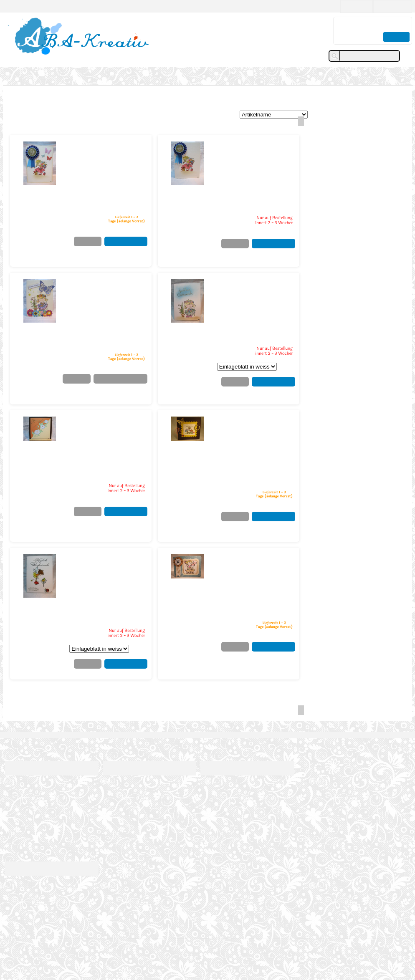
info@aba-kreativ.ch (44, 931)
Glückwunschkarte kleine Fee (99, 561)
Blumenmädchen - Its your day (253, 148)
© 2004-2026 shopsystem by (207, 946)
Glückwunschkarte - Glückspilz (250, 423)
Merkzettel (81, 242)
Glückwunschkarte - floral (102, 423)
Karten (17, 76)
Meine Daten (214, 785)
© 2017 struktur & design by (208, 952)
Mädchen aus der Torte (255, 557)
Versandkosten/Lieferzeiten (34, 793)
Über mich (114, 785)
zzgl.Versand (133, 210)
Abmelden (211, 808)
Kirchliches (43, 98)
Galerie (100, 76)
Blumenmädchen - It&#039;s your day (101, 148)
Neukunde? (353, 6)
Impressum (17, 785)
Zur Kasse (395, 37)
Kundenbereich (224, 768)
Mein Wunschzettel (221, 793)
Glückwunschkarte (247, 282)
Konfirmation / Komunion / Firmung (103, 98)
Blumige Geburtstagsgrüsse (100, 286)
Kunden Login (391, 6)
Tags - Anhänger (59, 76)
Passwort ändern (219, 800)
